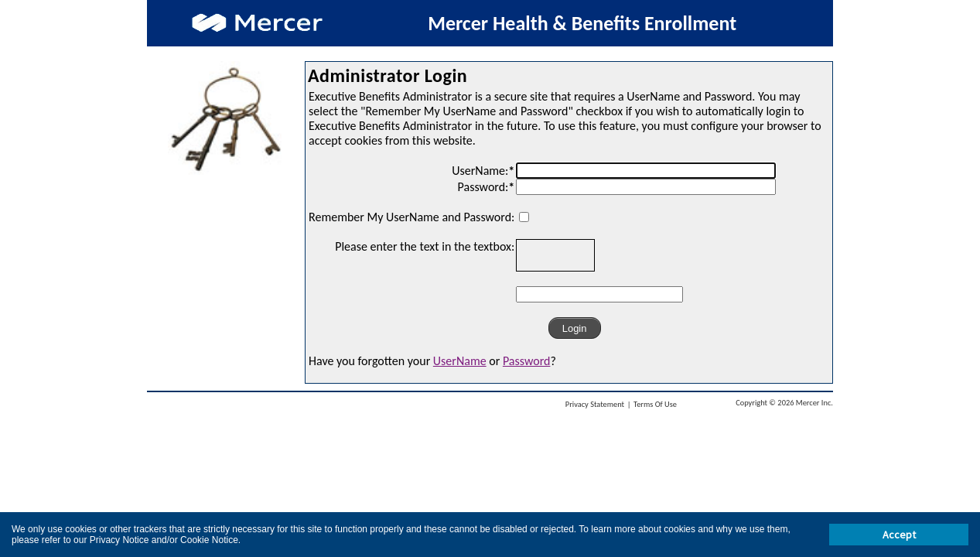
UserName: (483, 171)
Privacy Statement (595, 404)
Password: (487, 187)
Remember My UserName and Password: (411, 217)
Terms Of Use (655, 404)
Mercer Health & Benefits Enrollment (582, 23)
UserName (460, 361)
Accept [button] (899, 535)
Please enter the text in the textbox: (425, 246)
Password (527, 361)
